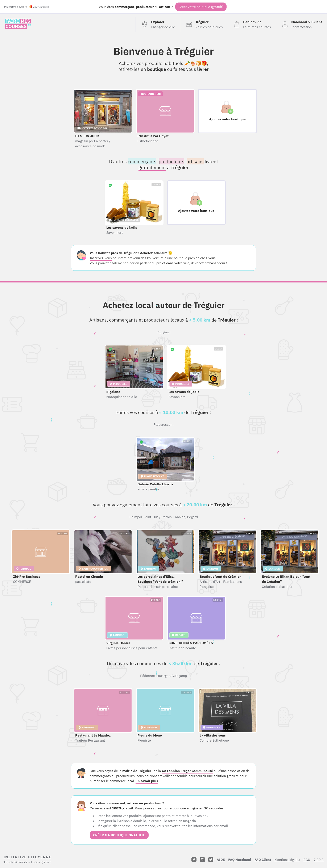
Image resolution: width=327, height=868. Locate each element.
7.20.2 (319, 860)
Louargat (163, 676)
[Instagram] (202, 860)
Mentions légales (287, 860)
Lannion (179, 517)
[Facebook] (194, 860)
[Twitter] (211, 860)
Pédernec (147, 676)
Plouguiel (163, 332)
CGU (307, 860)
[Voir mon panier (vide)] (252, 24)
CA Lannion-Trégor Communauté (187, 771)
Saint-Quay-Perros (158, 517)
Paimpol (136, 517)
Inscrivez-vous (101, 258)
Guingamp (179, 676)
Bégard (192, 517)
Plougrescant (164, 424)
